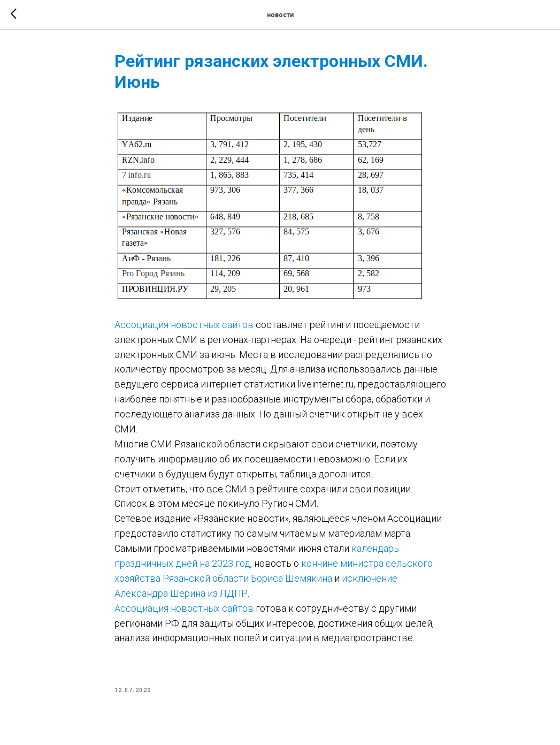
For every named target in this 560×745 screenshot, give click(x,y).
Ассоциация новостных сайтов (184, 325)
